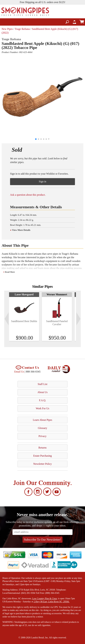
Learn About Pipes (42, 420)
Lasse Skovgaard (24, 294)
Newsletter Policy (42, 464)
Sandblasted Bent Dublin (24, 321)
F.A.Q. (43, 400)
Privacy (43, 436)
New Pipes (7, 29)
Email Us (19, 372)
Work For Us (42, 408)
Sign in (42, 181)
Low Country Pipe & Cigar (44, 599)
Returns (42, 448)
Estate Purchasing (42, 456)
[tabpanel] (24, 317)
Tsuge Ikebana (22, 29)
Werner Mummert (57, 294)
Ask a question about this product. (28, 195)
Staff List (42, 384)
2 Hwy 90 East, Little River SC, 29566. (52, 602)
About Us (42, 392)
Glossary (43, 428)
